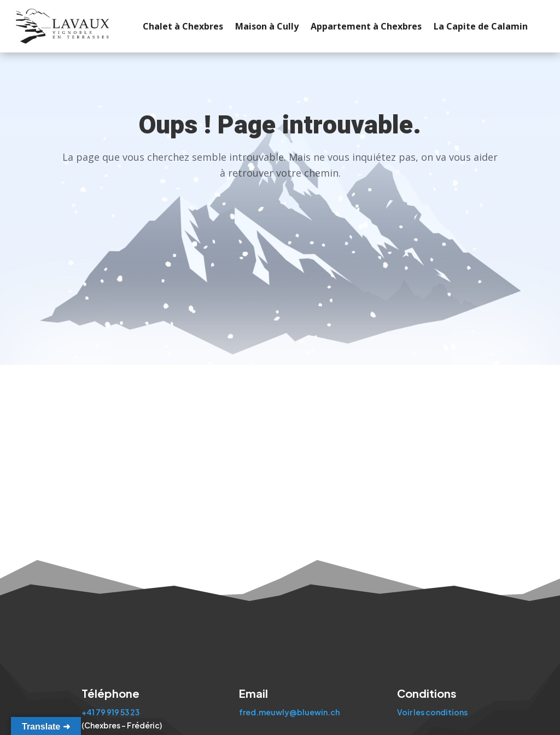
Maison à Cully (255, 26)
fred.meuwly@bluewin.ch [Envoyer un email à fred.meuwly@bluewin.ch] (289, 712)
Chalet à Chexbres (171, 26)
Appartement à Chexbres (355, 26)
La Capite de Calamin (469, 26)
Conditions (427, 693)
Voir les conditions (432, 712)
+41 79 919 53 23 (110, 712)
